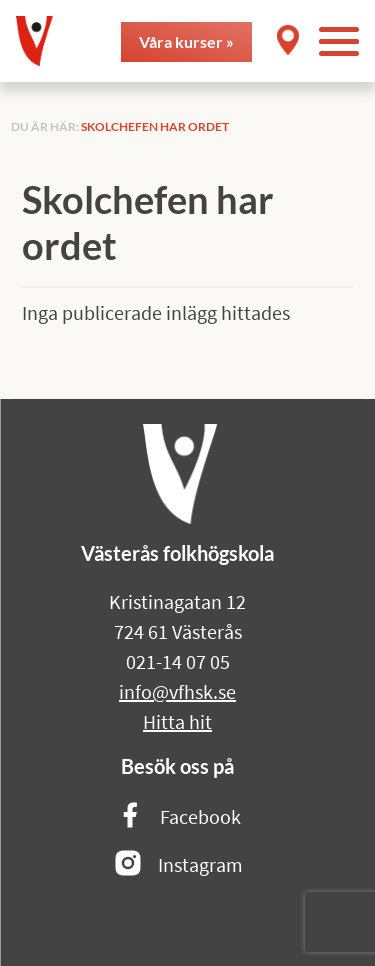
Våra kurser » (186, 41)
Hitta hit (177, 721)
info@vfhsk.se (177, 691)
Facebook (178, 816)
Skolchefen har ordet (155, 126)
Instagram (178, 864)
